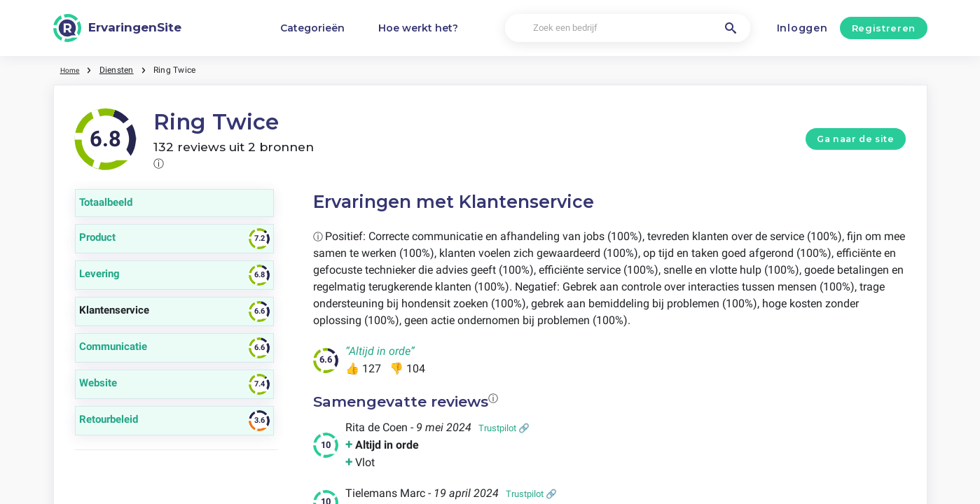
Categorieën (312, 28)
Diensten (121, 70)
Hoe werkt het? (418, 28)
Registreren (884, 28)
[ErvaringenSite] (118, 28)
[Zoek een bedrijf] (628, 28)
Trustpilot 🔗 (504, 428)
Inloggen (802, 28)
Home (72, 70)
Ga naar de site (855, 139)
